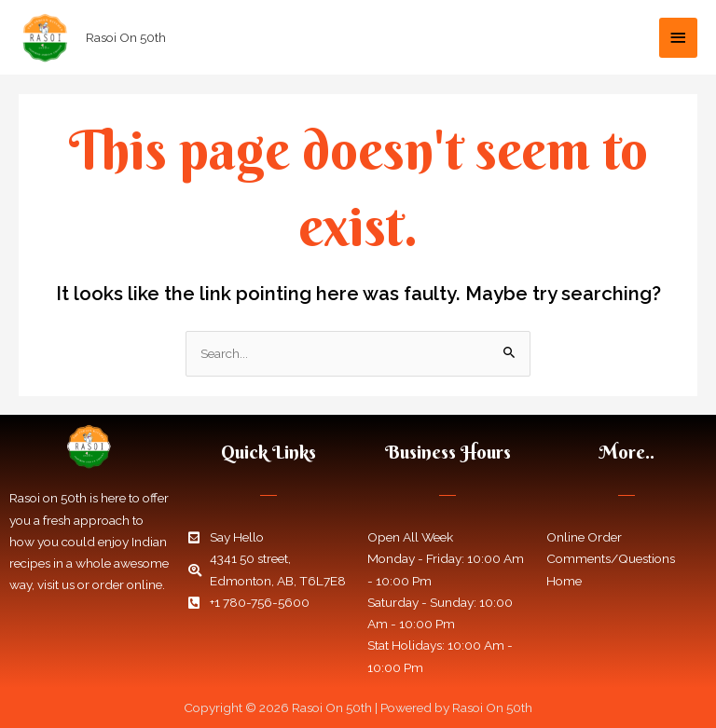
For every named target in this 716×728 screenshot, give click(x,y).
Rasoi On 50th (126, 37)
